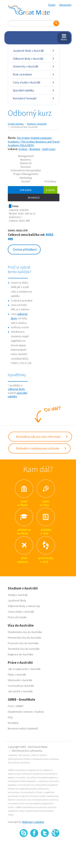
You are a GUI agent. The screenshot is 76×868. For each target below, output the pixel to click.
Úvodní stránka (16, 124)
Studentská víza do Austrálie (25, 632)
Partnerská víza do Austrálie (24, 638)
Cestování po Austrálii (21, 686)
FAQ (10, 717)
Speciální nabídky (34, 90)
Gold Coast (49, 149)
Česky (52, 5)
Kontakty (13, 723)
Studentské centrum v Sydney (26, 712)
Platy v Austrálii (17, 675)
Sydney (23, 149)
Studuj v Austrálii (18, 595)
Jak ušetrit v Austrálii (20, 691)
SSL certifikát (45, 846)
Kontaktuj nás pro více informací (42, 436)
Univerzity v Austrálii (34, 66)
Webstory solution (33, 822)
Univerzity (34, 606)
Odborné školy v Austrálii (34, 59)
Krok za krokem (34, 74)
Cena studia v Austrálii (21, 612)
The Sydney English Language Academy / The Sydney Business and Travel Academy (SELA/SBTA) (34, 141)
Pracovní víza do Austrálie (23, 643)
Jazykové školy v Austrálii (34, 51)
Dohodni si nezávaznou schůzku (41, 448)
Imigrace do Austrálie (20, 654)
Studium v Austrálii (37, 124)
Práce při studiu (17, 617)
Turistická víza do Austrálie (24, 649)
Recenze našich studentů (23, 728)
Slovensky (65, 5)
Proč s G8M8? (16, 706)
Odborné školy (17, 606)
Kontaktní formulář (34, 98)
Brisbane (35, 149)
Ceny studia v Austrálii (34, 82)
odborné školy (16, 389)
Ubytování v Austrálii (20, 680)
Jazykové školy (17, 600)
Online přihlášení (25, 249)
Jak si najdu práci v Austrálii (24, 669)
